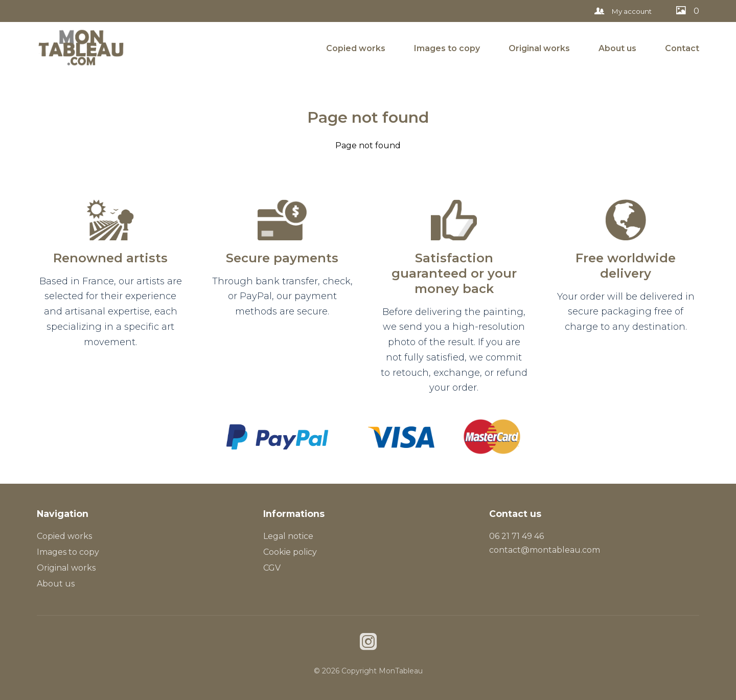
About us (617, 48)
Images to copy (447, 48)
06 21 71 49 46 (516, 536)
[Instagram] (368, 643)
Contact (682, 48)
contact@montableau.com (545, 550)
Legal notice (288, 536)
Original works (539, 48)
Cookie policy (290, 552)
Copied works (356, 48)
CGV (272, 568)
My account (623, 11)
